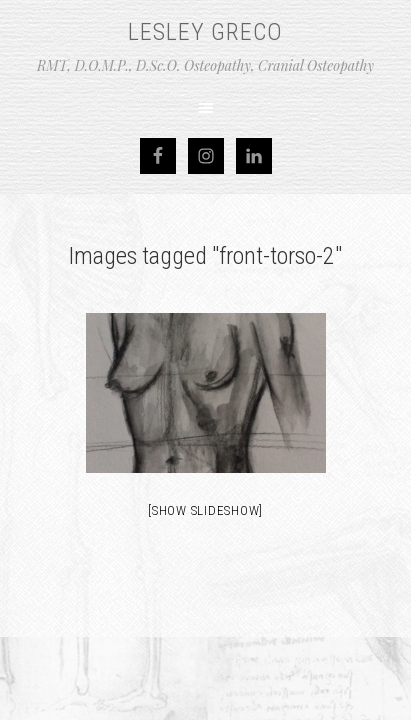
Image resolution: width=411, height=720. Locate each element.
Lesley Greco (205, 32)
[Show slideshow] (205, 510)
